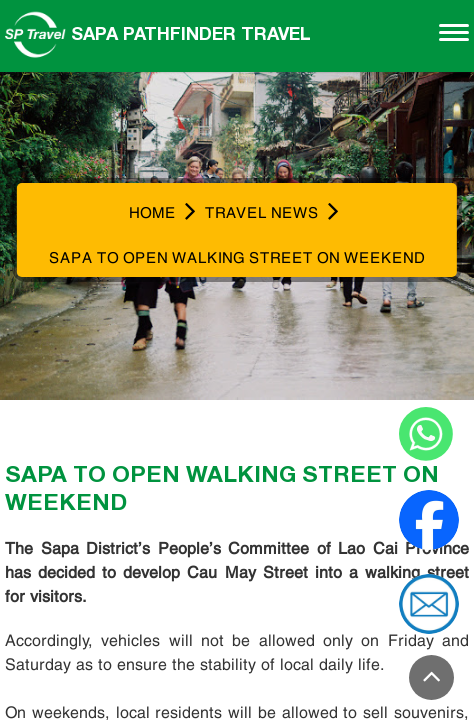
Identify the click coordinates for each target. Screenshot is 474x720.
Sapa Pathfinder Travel (158, 33)
